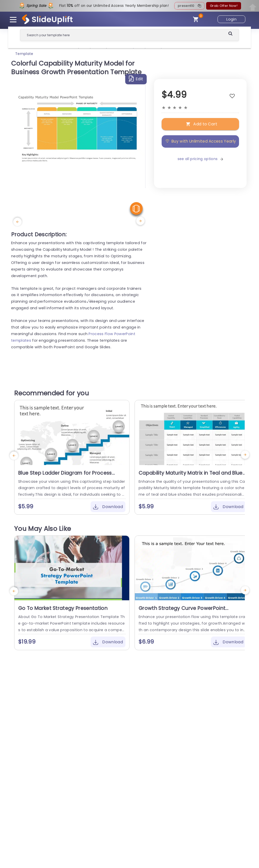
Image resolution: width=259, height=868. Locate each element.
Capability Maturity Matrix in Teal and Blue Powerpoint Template (191, 476)
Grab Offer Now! (224, 6)
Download (108, 507)
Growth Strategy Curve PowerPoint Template (182, 611)
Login (231, 19)
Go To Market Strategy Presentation (63, 608)
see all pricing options (200, 159)
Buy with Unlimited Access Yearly (200, 141)
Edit (136, 79)
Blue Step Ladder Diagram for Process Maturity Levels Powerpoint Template (65, 476)
